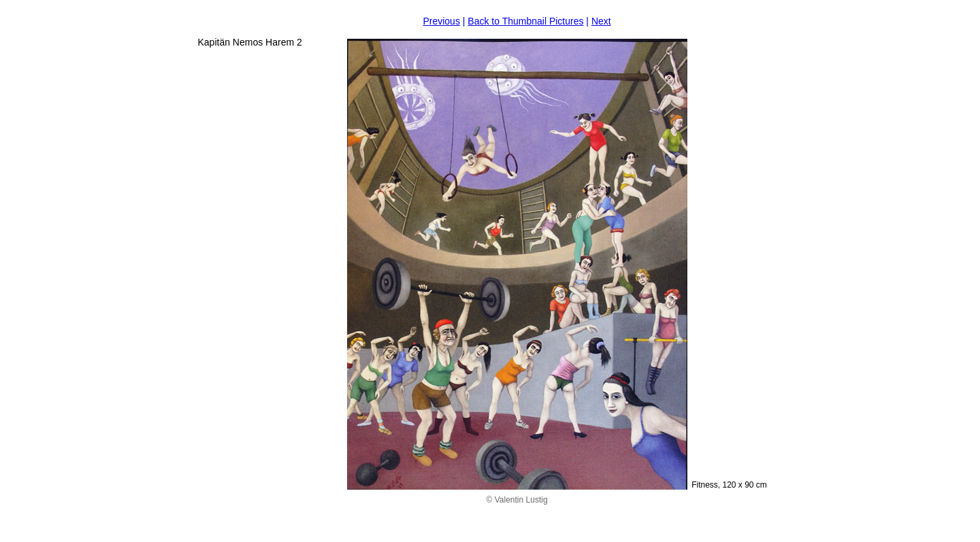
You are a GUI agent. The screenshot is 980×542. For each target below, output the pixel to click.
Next (601, 21)
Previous (441, 21)
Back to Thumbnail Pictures (525, 21)
